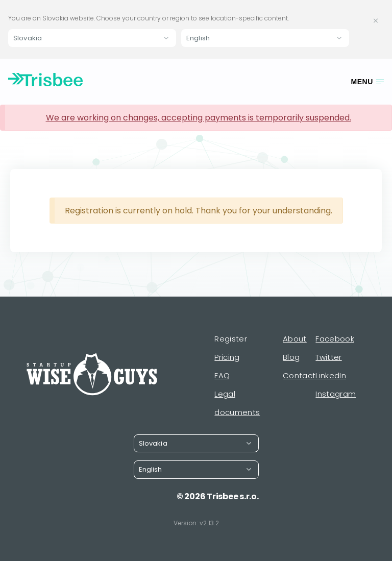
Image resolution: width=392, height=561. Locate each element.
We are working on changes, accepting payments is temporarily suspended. (199, 118)
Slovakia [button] (28, 38)
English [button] (198, 38)
